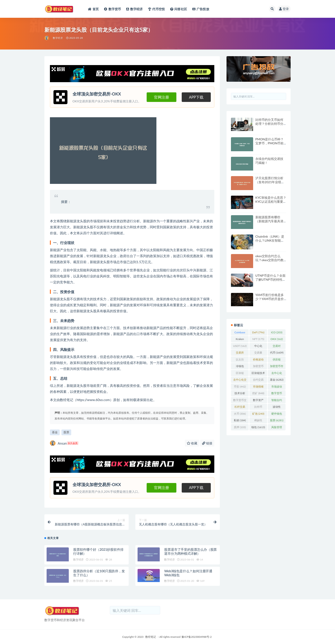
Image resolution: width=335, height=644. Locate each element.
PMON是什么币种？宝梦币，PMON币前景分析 (269, 143)
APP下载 (196, 97)
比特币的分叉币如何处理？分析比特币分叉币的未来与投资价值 (269, 126)
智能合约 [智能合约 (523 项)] (277, 401)
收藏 (192, 443)
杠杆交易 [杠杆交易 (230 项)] (240, 407)
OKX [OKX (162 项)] (277, 339)
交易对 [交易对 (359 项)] (277, 347)
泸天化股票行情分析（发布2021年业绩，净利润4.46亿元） (270, 182)
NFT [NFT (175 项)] (258, 339)
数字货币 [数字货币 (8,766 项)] (277, 394)
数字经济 (58, 38)
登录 (284, 9)
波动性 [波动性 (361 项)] (277, 407)
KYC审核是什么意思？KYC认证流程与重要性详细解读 (271, 202)
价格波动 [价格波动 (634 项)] (258, 360)
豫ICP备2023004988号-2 (197, 637)
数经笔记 (151, 637)
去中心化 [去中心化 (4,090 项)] (277, 374)
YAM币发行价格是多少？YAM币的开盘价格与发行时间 (270, 299)
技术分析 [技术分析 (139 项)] (240, 394)
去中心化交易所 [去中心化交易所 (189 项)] (240, 380)
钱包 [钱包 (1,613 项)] (258, 427)
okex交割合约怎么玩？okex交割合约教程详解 (269, 260)
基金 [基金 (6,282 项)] (277, 380)
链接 (207, 443)
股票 (66, 432)
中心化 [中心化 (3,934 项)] (258, 347)
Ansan (64, 443)
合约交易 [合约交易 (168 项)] (258, 380)
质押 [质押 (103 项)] (240, 427)
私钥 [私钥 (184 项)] (240, 420)
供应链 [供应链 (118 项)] (277, 360)
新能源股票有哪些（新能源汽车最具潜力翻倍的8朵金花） (269, 221)
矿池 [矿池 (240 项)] (258, 414)
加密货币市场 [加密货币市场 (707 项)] (277, 367)
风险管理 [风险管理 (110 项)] (277, 428)
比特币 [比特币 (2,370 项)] (258, 407)
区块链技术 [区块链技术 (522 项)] (258, 374)
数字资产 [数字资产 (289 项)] (258, 401)
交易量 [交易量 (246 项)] (258, 353)
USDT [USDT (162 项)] (240, 346)
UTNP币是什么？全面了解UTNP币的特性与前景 (270, 279)
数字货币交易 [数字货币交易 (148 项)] (240, 401)
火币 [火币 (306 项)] (240, 414)
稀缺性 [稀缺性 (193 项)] (258, 421)
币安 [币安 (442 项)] (240, 387)
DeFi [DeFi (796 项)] (258, 332)
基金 (55, 432)
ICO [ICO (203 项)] (277, 332)
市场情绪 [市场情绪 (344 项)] (258, 387)
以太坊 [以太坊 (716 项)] (240, 360)
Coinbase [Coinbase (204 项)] (240, 333)
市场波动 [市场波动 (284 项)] (277, 387)
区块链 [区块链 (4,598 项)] (240, 374)
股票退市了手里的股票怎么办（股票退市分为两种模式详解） (190, 551)
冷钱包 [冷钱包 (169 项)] (240, 367)
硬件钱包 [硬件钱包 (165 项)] (277, 414)
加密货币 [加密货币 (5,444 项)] (258, 367)
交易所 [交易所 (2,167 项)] (240, 353)
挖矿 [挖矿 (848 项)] (258, 393)
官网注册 (162, 97)
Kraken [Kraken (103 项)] (240, 340)
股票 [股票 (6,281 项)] (277, 420)
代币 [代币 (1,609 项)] (277, 353)
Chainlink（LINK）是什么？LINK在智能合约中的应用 (270, 240)
